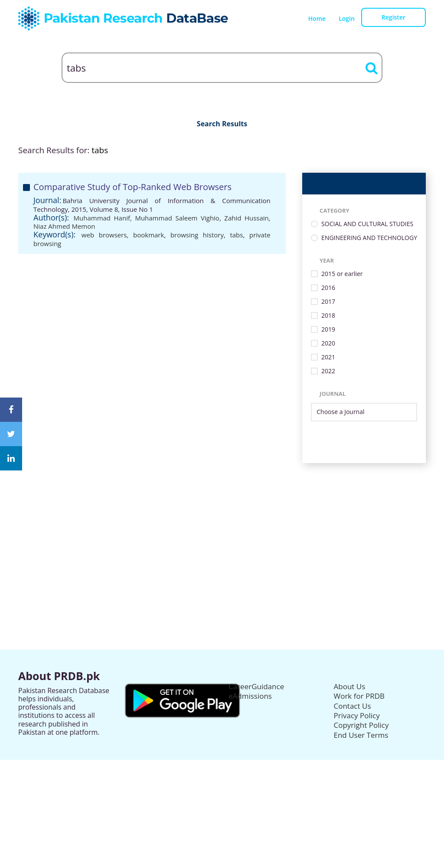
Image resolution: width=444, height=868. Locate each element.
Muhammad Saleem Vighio (177, 218)
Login (347, 18)
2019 (328, 330)
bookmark (149, 235)
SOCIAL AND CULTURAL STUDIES (367, 224)
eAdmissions (250, 696)
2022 (328, 371)
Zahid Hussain (246, 218)
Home (317, 18)
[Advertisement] (222, 524)
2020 (328, 344)
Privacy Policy (357, 715)
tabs (236, 235)
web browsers (104, 235)
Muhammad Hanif (102, 218)
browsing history (197, 235)
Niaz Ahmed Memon (64, 226)
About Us (350, 686)
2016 (328, 288)
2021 (328, 357)
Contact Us (353, 706)
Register (393, 17)
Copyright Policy (361, 725)
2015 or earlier (342, 274)
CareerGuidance (256, 686)
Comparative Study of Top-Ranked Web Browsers (132, 187)
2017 (328, 302)
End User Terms (361, 735)
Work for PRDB (359, 696)
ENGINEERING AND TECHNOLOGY (369, 238)
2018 (328, 316)
